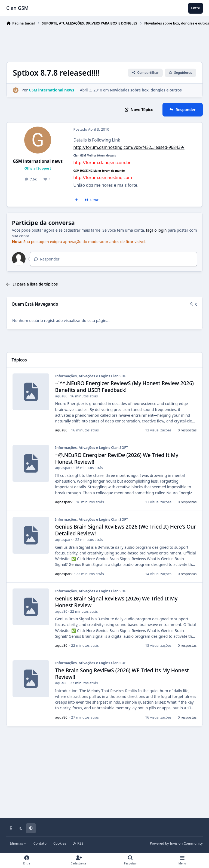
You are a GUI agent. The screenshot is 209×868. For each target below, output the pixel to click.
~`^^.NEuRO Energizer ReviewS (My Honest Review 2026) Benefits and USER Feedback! (125, 387)
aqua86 (61, 396)
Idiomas (18, 843)
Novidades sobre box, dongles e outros (146, 90)
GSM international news (38, 161)
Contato (40, 843)
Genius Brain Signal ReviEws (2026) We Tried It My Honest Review (116, 602)
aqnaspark (64, 468)
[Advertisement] (105, 43)
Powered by (176, 843)
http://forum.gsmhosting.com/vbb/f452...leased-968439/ (129, 147)
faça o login (156, 230)
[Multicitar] (76, 200)
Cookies (60, 843)
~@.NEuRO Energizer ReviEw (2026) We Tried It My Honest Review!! (117, 458)
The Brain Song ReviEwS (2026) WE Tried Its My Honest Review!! (122, 674)
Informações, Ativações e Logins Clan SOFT (92, 376)
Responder (47, 259)
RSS (78, 843)
